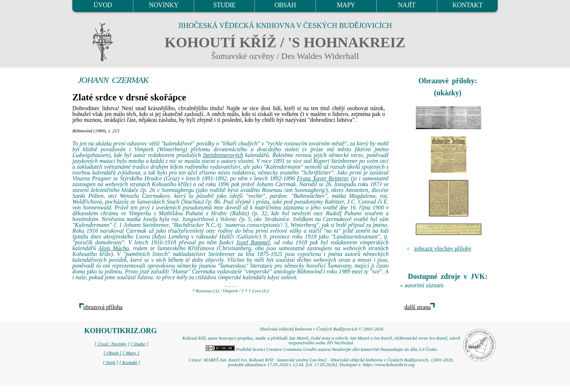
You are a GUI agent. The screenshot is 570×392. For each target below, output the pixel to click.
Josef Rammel (253, 242)
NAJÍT (407, 5)
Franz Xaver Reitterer (323, 178)
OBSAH (285, 5)
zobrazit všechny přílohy (443, 249)
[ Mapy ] (131, 353)
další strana (418, 307)
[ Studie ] (139, 344)
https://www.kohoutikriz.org (389, 365)
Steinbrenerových (223, 155)
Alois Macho (113, 248)
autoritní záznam (424, 285)
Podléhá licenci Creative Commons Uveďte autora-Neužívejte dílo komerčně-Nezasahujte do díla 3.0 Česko (321, 349)
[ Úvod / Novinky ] (112, 344)
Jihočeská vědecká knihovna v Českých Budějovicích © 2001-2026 (321, 329)
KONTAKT (468, 5)
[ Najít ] (111, 363)
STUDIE (225, 5)
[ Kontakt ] (130, 363)
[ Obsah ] (113, 353)
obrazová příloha (103, 307)
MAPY (346, 5)
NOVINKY (164, 5)
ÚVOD (103, 5)
